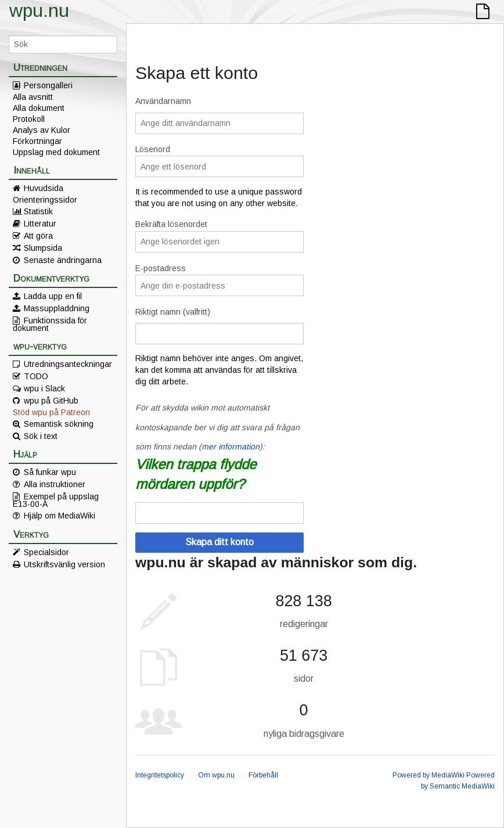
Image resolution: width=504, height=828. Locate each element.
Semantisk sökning (59, 424)
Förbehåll (263, 775)
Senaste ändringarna (63, 260)
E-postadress (161, 268)
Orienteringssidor (45, 200)
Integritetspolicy (160, 775)
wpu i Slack (44, 388)
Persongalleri (48, 85)
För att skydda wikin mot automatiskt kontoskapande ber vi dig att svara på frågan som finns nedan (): (217, 427)
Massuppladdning (57, 308)
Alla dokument (39, 108)
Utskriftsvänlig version (64, 564)
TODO (36, 376)
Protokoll (29, 119)
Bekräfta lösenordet (171, 224)
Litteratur (40, 224)
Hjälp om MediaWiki (60, 516)
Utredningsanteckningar (68, 364)
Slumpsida (43, 248)
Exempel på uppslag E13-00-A (56, 500)
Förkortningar (37, 141)
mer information (231, 447)
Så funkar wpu (50, 472)
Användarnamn (163, 101)
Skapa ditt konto (219, 542)
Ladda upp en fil (53, 296)
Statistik (38, 211)
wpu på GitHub (51, 401)
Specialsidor (46, 552)
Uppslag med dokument (56, 152)
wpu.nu (39, 10)
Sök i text (41, 436)
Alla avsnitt (33, 97)
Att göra (38, 236)
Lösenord (153, 149)
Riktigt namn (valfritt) (173, 312)
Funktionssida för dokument (50, 324)
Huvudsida (44, 188)
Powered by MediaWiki (429, 775)
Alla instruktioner (55, 484)
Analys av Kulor (42, 130)
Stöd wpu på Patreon (51, 412)
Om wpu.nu (216, 775)
